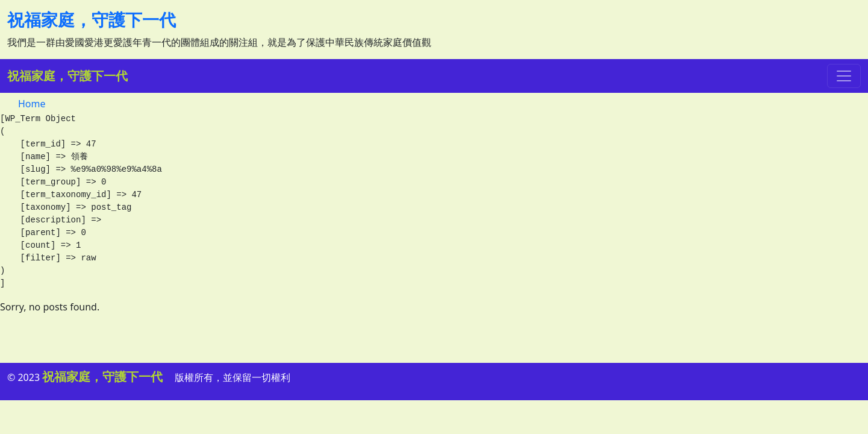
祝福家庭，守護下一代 (92, 19)
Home (32, 104)
